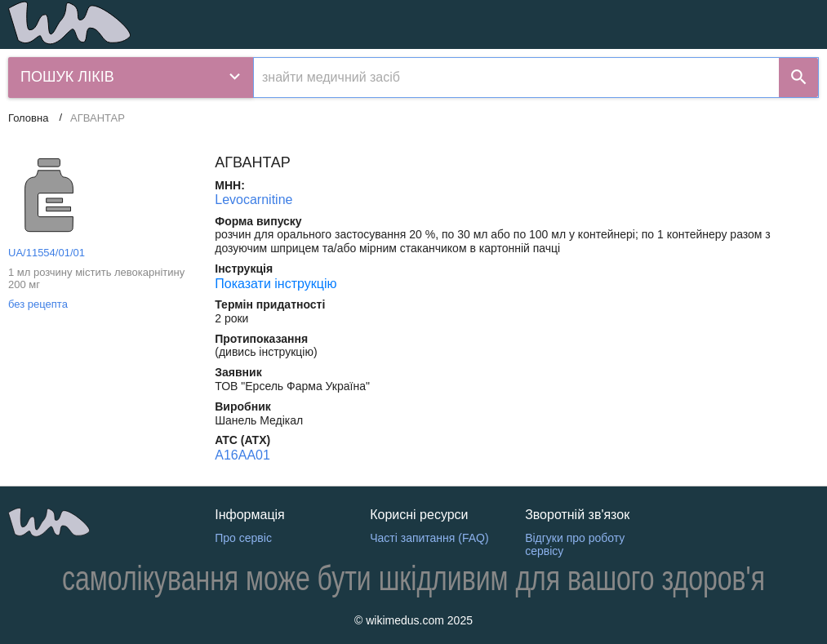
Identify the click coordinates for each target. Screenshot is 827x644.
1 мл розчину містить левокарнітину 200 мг (96, 279)
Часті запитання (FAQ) (429, 538)
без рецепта (38, 304)
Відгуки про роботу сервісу (575, 545)
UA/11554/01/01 (47, 253)
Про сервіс (243, 538)
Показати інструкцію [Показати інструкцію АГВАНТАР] (276, 284)
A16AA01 (242, 455)
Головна (28, 118)
